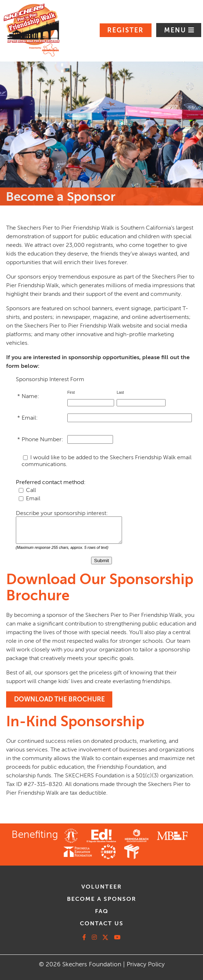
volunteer (102, 887)
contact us (102, 923)
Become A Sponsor (102, 899)
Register (125, 30)
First (72, 392)
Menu (176, 30)
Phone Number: (43, 439)
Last (121, 392)
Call (31, 490)
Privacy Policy (146, 964)
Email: (30, 418)
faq (102, 911)
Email (33, 498)
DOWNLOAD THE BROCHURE (59, 699)
